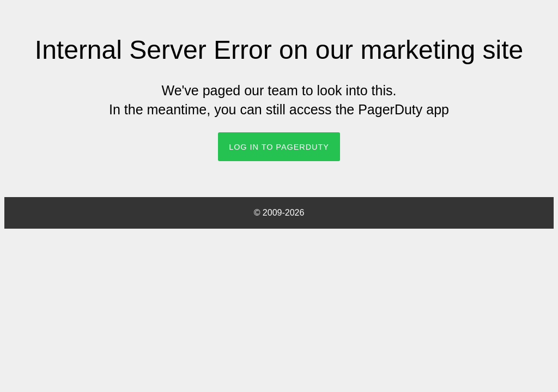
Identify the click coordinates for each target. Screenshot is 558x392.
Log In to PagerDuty (279, 147)
